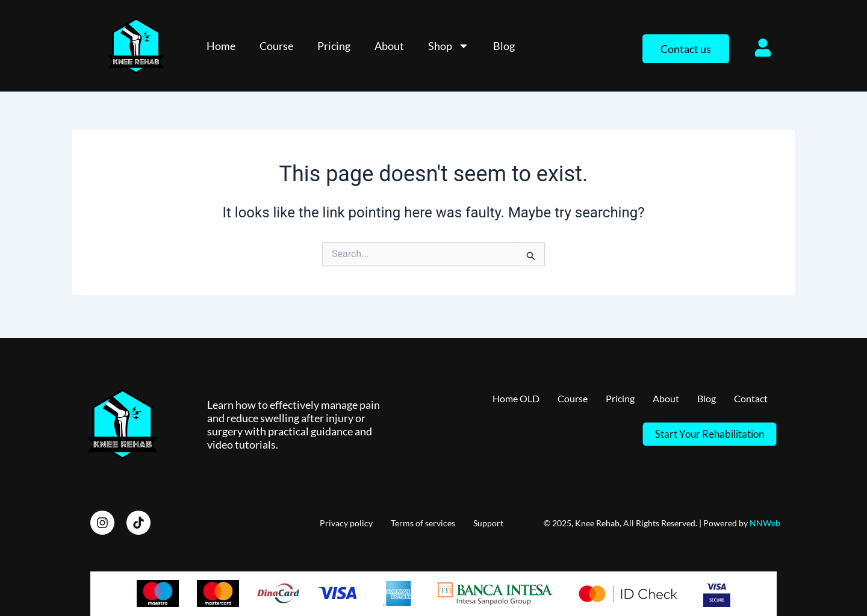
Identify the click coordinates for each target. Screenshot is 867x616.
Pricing (334, 46)
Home (221, 46)
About (389, 46)
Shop (449, 46)
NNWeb (765, 521)
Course (276, 46)
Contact (749, 397)
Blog (504, 46)
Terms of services (423, 521)
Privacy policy (346, 521)
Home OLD (495, 397)
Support (488, 521)
